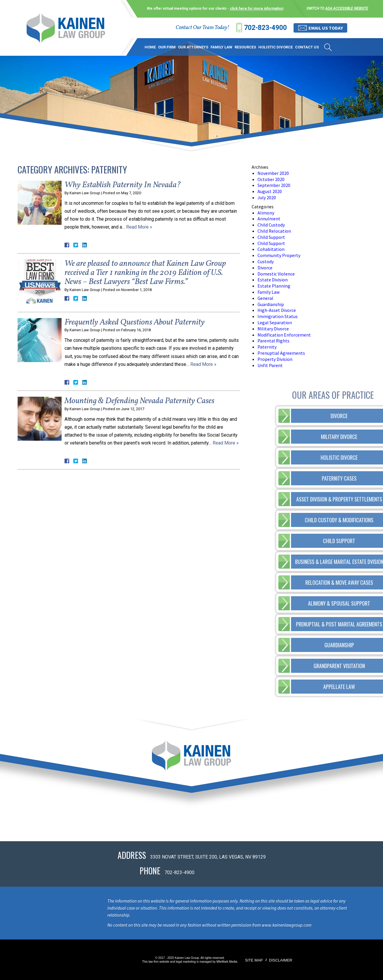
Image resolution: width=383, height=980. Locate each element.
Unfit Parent (270, 365)
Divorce (265, 268)
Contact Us (307, 47)
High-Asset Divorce (277, 310)
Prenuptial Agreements (281, 353)
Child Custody (271, 225)
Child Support (271, 237)
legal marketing (186, 962)
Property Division (275, 359)
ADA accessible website (347, 9)
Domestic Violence (276, 274)
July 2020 (267, 197)
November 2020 (273, 173)
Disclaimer (281, 960)
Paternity (267, 347)
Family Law (221, 47)
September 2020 (274, 185)
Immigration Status (278, 316)
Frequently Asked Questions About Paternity (135, 322)
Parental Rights (273, 341)
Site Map (254, 960)
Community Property (279, 255)
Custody (266, 261)
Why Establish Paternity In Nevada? (123, 185)
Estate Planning (274, 286)
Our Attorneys (193, 47)
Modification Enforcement (284, 335)
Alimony (266, 213)
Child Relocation (274, 231)
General (265, 298)
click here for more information (257, 9)
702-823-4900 (265, 28)
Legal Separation (275, 322)
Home (150, 47)
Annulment (269, 219)
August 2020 (270, 191)
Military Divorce (273, 329)
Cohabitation (271, 249)
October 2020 (271, 179)
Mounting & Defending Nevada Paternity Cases (139, 401)
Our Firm (167, 47)
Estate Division (273, 280)
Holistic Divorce (276, 47)
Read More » (139, 227)
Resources (245, 47)
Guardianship (271, 304)
